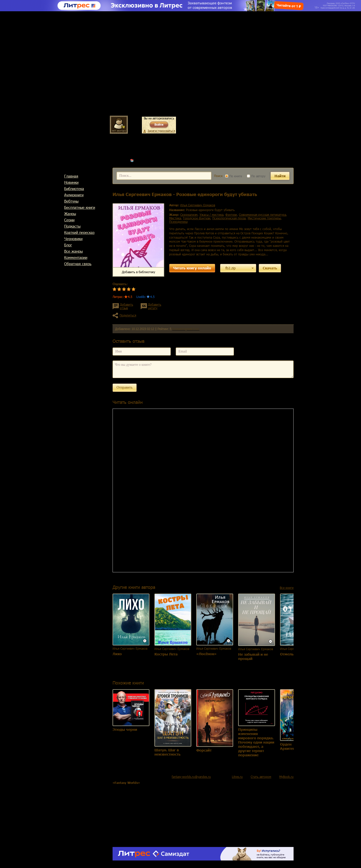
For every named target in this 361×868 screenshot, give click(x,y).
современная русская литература (262, 215)
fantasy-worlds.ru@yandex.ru (191, 777)
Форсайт (204, 750)
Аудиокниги (74, 195)
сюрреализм (189, 215)
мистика (175, 218)
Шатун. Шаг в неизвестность (167, 752)
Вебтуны (71, 201)
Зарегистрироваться (161, 131)
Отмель (287, 654)
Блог (68, 245)
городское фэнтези (197, 218)
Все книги (287, 588)
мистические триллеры (264, 218)
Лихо (117, 654)
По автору (256, 176)
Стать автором (261, 777)
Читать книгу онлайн (192, 268)
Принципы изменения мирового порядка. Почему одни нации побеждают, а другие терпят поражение (256, 742)
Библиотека (74, 189)
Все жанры (73, 251)
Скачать (270, 268)
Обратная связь (78, 264)
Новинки (71, 182)
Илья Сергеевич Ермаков (152, 160)
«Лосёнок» (206, 654)
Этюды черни (125, 729)
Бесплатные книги (80, 207)
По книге (234, 176)
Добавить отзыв (126, 306)
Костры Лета (166, 654)
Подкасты (72, 226)
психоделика (178, 222)
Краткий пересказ (79, 232)
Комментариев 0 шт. (186, 329)
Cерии (69, 220)
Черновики (73, 239)
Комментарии (76, 257)
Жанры (70, 214)
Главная (71, 176)
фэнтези (231, 215)
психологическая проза (229, 218)
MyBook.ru (286, 777)
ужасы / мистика (211, 215)
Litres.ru (237, 777)
